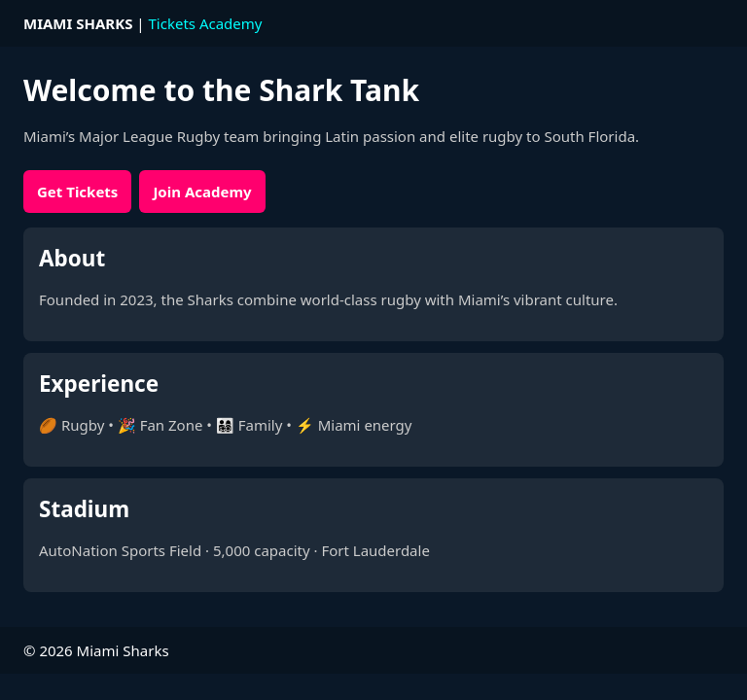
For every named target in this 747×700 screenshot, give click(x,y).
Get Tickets (77, 192)
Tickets (172, 23)
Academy (231, 23)
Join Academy (202, 192)
